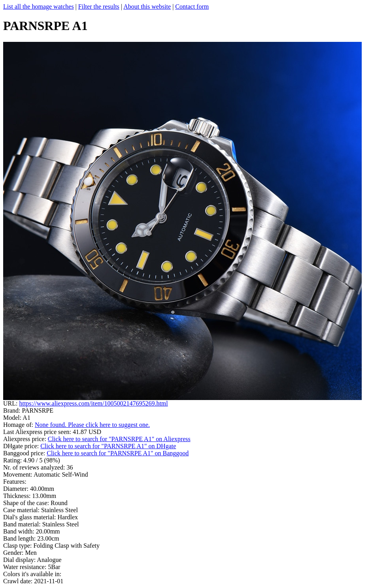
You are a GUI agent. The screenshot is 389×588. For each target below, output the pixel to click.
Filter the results (99, 7)
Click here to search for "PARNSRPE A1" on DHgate (108, 446)
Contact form (192, 7)
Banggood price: (25, 453)
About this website (147, 7)
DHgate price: (22, 446)
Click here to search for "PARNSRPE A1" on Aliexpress (119, 439)
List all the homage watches (39, 7)
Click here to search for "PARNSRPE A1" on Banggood (118, 453)
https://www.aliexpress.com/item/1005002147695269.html (93, 403)
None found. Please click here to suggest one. (92, 425)
